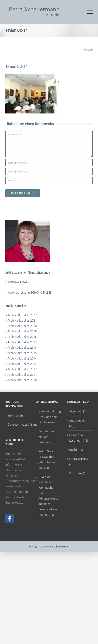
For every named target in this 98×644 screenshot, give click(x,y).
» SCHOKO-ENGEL (17, 282)
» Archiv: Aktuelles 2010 (21, 380)
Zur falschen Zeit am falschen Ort (47, 437)
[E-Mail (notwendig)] (49, 172)
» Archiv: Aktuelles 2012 (21, 369)
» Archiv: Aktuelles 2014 (21, 358)
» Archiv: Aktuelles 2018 (21, 337)
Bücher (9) (76, 450)
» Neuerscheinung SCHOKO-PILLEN (29, 293)
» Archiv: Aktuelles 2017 (21, 342)
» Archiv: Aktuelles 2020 (21, 326)
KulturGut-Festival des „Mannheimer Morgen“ (48, 459)
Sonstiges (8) (78, 473)
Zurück (88, 50)
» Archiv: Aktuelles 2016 (21, 348)
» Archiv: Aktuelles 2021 (21, 320)
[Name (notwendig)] (49, 163)
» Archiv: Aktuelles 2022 (21, 315)
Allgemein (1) (78, 411)
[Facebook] (10, 519)
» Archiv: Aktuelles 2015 (21, 353)
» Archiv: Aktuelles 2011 (21, 375)
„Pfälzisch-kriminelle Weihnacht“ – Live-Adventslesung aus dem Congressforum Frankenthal (49, 496)
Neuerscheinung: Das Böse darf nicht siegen (49, 417)
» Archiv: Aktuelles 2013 (21, 364)
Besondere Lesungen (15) (79, 438)
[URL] (49, 180)
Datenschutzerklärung (18, 425)
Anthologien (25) (77, 423)
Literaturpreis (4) (79, 461)
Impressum (15, 415)
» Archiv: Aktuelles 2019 (21, 331)
